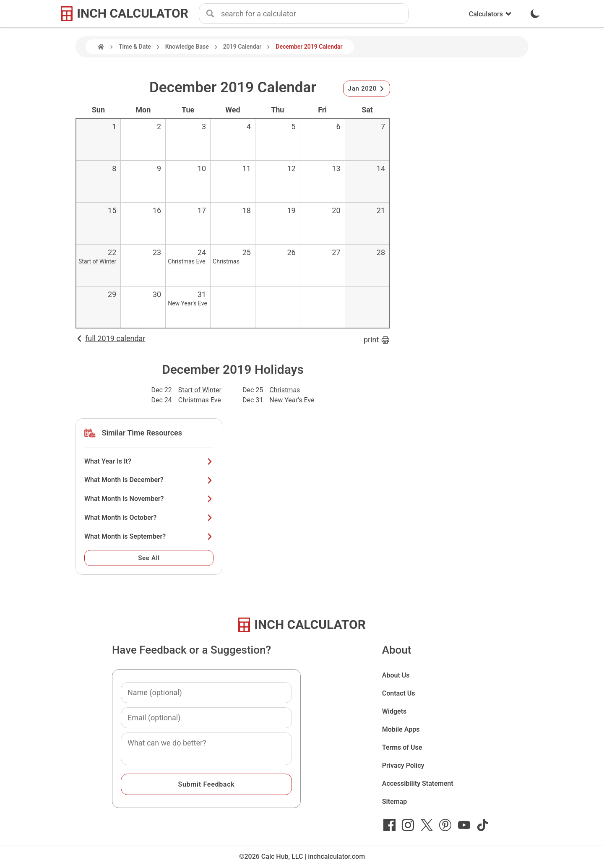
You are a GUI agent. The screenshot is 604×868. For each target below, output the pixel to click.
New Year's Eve (187, 303)
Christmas (226, 261)
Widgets (394, 711)
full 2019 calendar (110, 338)
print (377, 340)
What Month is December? (149, 480)
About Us (396, 675)
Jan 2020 (367, 89)
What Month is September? (149, 536)
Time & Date (135, 47)
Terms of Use (402, 747)
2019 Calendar (242, 47)
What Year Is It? (149, 461)
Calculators (490, 14)
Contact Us (399, 693)
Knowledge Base (187, 47)
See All (149, 558)
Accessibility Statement (418, 783)
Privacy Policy (403, 765)
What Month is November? (149, 499)
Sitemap (394, 802)
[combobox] (315, 14)
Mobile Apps (401, 729)
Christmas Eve (186, 261)
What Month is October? (149, 517)
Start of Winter (97, 261)
